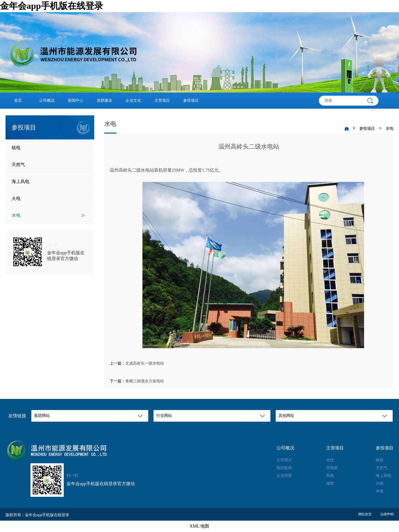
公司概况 (47, 100)
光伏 (330, 460)
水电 (48, 215)
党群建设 (104, 100)
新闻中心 (76, 100)
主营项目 (162, 100)
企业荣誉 (284, 476)
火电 (48, 198)
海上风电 (48, 182)
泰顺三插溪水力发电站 (145, 381)
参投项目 (191, 100)
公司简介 (284, 460)
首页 (18, 100)
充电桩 (332, 468)
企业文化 (133, 100)
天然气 (48, 165)
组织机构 (284, 468)
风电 (330, 476)
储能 (330, 483)
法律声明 (387, 514)
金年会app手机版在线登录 (52, 6)
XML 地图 (200, 526)
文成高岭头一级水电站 (145, 363)
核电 (48, 148)
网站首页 (365, 514)
